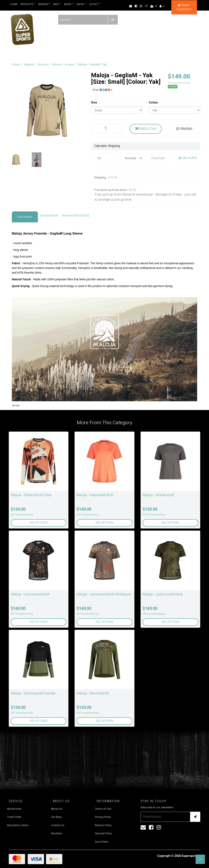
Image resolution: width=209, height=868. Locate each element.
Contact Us (58, 825)
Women (43, 65)
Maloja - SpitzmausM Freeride (33, 693)
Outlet (95, 4)
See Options (39, 523)
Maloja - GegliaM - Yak (92, 65)
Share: (102, 90)
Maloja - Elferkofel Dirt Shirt (31, 495)
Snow (82, 4)
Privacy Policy (103, 817)
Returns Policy (103, 825)
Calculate (188, 158)
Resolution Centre (18, 825)
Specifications (49, 216)
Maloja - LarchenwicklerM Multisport (104, 594)
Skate (69, 4)
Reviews (76, 216)
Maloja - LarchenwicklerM (30, 594)
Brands (45, 4)
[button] (200, 859)
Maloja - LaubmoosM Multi (163, 594)
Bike (57, 4)
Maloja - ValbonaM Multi (95, 495)
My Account (14, 809)
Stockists (57, 833)
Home (14, 4)
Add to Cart (146, 129)
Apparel (29, 65)
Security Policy (103, 833)
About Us (57, 809)
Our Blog (56, 817)
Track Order (14, 817)
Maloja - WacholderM (93, 693)
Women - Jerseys (63, 65)
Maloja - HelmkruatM (158, 495)
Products (28, 4)
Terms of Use (103, 809)
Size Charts (102, 842)
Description (25, 217)
